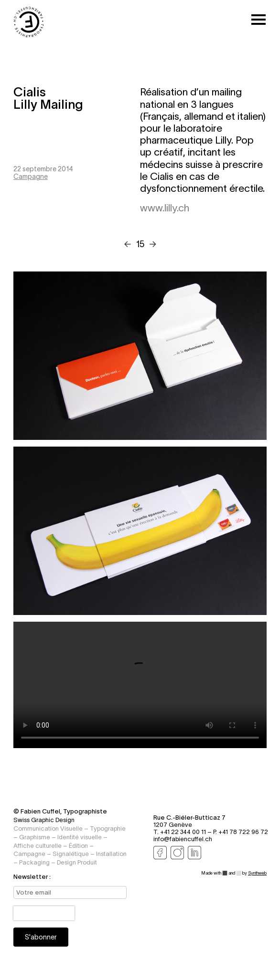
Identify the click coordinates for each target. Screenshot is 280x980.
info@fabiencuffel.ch (183, 839)
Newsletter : (32, 877)
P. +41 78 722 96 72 (241, 832)
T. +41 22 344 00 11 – (183, 832)
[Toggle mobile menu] (258, 20)
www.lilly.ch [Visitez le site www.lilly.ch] (165, 208)
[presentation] (44, 913)
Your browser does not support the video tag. (140, 685)
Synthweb (257, 873)
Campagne (31, 177)
